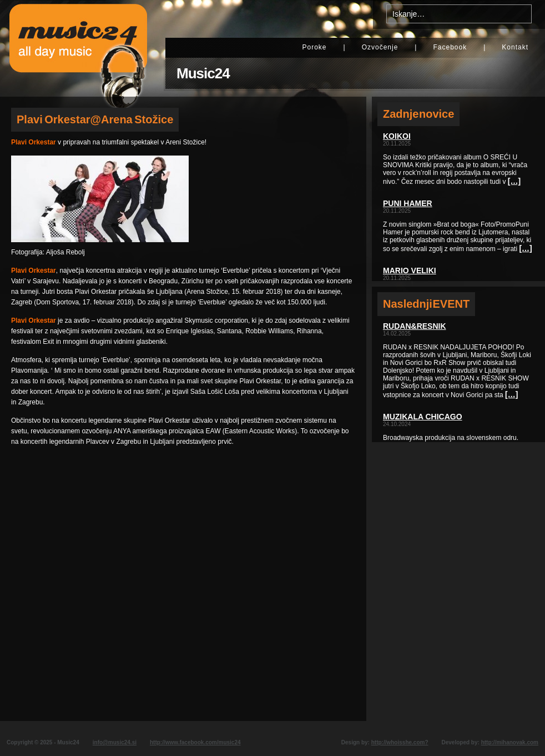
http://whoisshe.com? (400, 742)
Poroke (314, 47)
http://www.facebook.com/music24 (195, 742)
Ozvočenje (380, 47)
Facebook (450, 47)
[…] (514, 181)
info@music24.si (115, 742)
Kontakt (515, 47)
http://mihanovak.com (510, 742)
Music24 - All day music (78, 48)
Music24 (203, 73)
